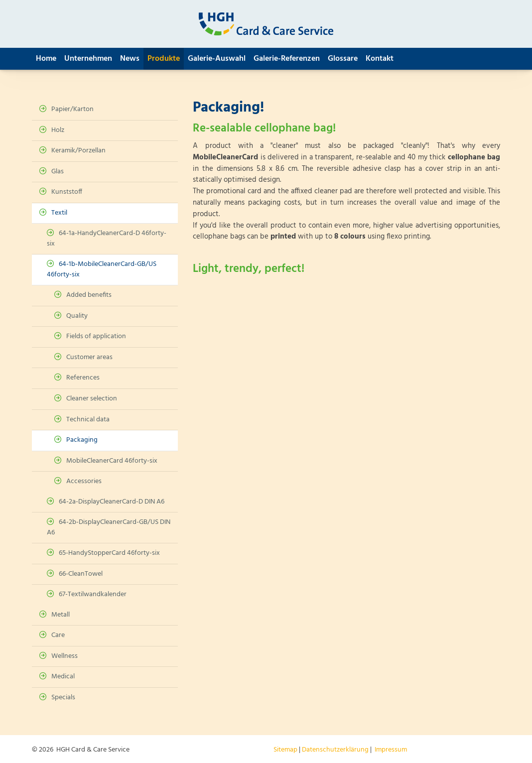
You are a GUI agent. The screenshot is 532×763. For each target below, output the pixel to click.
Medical (63, 677)
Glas (58, 172)
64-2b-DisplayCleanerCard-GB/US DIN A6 (109, 527)
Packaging (82, 440)
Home (46, 59)
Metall (61, 615)
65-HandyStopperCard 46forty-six (109, 553)
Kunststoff (67, 192)
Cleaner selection (92, 399)
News (130, 59)
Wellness (65, 656)
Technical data (88, 420)
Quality (77, 316)
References (83, 378)
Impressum (391, 750)
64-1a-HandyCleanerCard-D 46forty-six (107, 239)
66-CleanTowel (81, 574)
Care (58, 635)
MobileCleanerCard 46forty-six (112, 461)
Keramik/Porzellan (78, 151)
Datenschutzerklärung (335, 750)
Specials (63, 698)
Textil (59, 213)
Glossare (343, 59)
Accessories (84, 481)
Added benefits (89, 295)
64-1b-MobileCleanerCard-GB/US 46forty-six (102, 269)
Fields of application (96, 336)
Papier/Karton (72, 109)
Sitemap (285, 750)
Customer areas (89, 357)
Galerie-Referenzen (287, 59)
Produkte (164, 59)
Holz (58, 130)
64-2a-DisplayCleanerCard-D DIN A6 (112, 502)
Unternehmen (88, 59)
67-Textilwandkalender (93, 594)
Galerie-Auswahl (217, 59)
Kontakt (380, 59)
